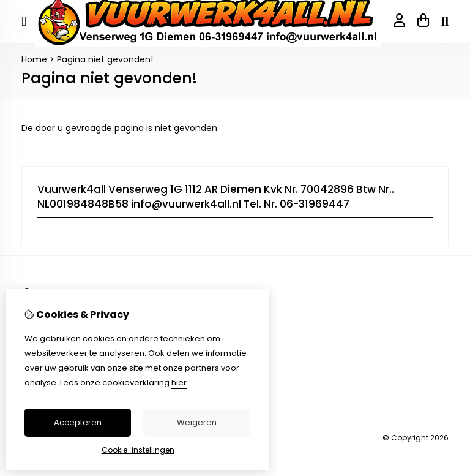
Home (34, 59)
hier (179, 383)
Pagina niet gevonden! (105, 59)
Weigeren (197, 422)
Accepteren (78, 422)
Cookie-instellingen (138, 450)
